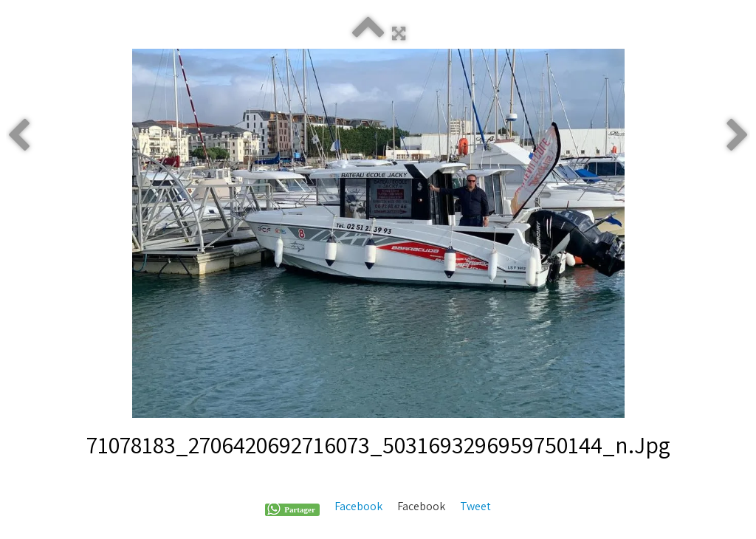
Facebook (358, 506)
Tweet (475, 506)
